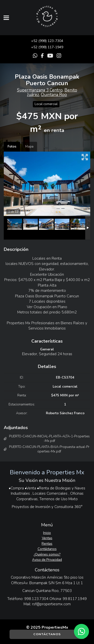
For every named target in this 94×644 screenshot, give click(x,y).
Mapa (29, 147)
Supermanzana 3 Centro (40, 90)
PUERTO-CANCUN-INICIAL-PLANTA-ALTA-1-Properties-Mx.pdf (49, 439)
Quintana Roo (54, 95)
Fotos (12, 147)
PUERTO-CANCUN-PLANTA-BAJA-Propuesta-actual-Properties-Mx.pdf (49, 449)
